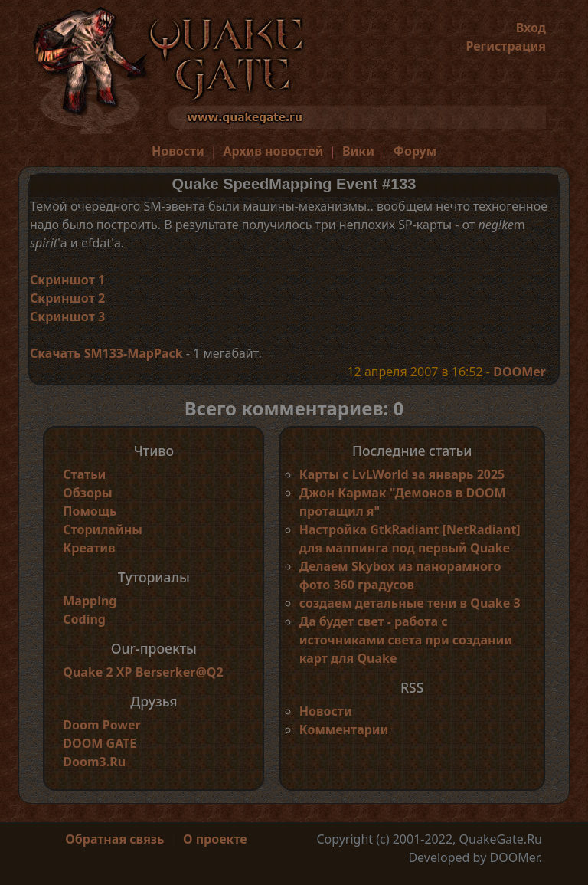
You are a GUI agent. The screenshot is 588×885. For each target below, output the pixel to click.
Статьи (84, 474)
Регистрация (506, 46)
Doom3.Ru (94, 762)
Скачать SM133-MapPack (106, 353)
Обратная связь (114, 839)
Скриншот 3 (67, 316)
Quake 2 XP (99, 672)
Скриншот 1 (67, 280)
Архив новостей (273, 151)
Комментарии (344, 729)
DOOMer (519, 372)
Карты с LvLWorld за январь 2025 (402, 474)
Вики (358, 151)
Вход (531, 28)
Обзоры (87, 493)
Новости (178, 151)
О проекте (215, 839)
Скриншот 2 (67, 298)
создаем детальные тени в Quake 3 (410, 603)
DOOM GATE (100, 743)
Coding (84, 619)
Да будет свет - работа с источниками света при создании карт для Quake (406, 640)
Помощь (90, 511)
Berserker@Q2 (180, 672)
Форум (415, 151)
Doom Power (102, 725)
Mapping (90, 601)
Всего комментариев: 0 (294, 408)
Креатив (89, 548)
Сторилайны (103, 529)
